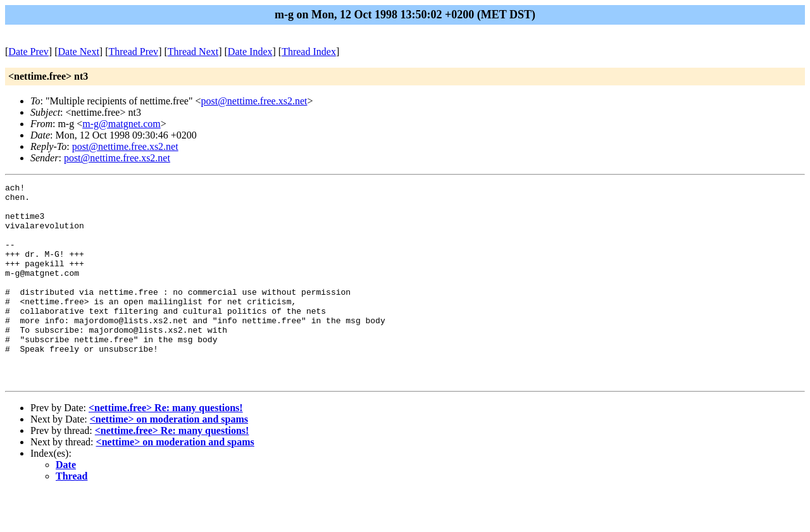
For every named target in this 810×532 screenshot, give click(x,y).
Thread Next (193, 52)
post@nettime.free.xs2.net (254, 101)
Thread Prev (133, 52)
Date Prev (28, 52)
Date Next (79, 52)
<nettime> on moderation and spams (169, 459)
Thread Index (309, 52)
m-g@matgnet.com (121, 124)
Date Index (250, 52)
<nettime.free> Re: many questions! (166, 448)
